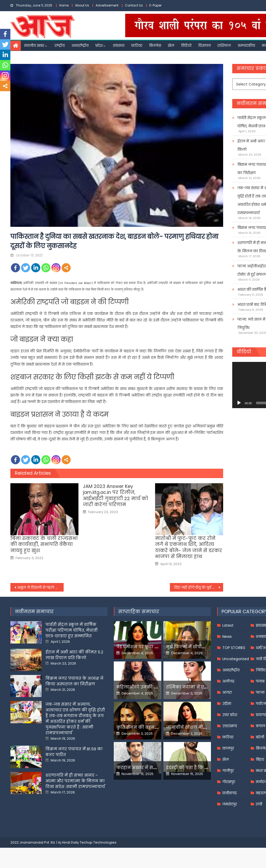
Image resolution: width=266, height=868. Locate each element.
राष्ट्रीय (60, 45)
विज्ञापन (204, 45)
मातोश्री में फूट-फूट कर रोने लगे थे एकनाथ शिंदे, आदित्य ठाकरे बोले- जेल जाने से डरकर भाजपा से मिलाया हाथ (189, 547)
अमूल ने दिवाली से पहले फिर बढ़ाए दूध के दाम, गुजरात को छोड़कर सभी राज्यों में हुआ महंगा (40, 587)
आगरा (227, 692)
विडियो (186, 45)
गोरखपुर (229, 782)
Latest (228, 625)
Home (64, 5)
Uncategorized (236, 659)
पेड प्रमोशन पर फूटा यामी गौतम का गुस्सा (156, 647)
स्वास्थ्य (119, 45)
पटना (260, 692)
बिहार (260, 759)
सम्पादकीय (246, 45)
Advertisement (107, 5)
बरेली (260, 737)
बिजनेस (155, 45)
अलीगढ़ (228, 681)
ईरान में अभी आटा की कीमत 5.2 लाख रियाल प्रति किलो (74, 655)
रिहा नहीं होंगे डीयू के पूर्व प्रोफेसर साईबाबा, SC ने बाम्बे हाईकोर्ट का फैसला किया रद (199, 587)
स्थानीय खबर (34, 45)
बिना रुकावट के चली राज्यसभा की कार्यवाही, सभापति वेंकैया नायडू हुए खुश (44, 544)
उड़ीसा (227, 704)
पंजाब (260, 681)
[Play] (239, 403)
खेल (171, 45)
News (227, 637)
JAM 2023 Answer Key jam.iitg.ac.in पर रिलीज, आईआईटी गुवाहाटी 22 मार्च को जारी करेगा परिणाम (115, 495)
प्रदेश (99, 45)
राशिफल (224, 45)
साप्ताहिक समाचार (139, 611)
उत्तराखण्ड (230, 726)
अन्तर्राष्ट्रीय (80, 45)
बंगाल (261, 726)
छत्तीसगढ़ (230, 793)
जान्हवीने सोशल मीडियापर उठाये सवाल (204, 727)
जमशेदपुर (230, 804)
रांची (259, 804)
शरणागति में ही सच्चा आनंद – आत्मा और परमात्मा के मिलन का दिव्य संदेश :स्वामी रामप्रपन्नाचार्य (75, 781)
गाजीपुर (228, 771)
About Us (82, 5)
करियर (137, 45)
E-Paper (155, 5)
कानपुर (228, 748)
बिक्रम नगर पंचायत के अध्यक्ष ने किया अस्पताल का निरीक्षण (74, 681)
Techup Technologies (98, 842)
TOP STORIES (234, 648)
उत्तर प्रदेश (230, 715)
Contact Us (134, 5)
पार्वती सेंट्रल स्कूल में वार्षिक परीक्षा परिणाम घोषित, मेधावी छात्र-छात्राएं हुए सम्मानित (72, 630)
